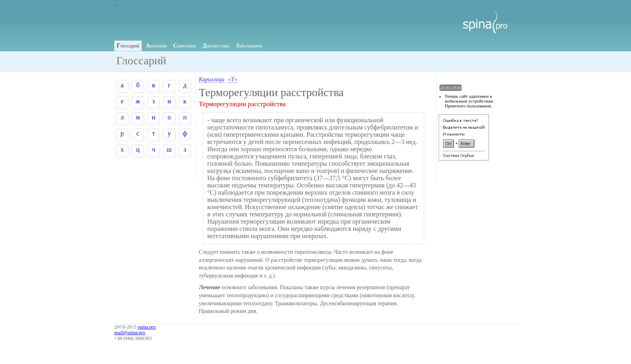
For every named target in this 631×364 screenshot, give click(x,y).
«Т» (233, 79)
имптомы (185, 46)
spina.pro (146, 327)
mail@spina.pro (130, 333)
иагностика (216, 46)
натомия (156, 46)
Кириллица (212, 79)
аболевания (249, 46)
